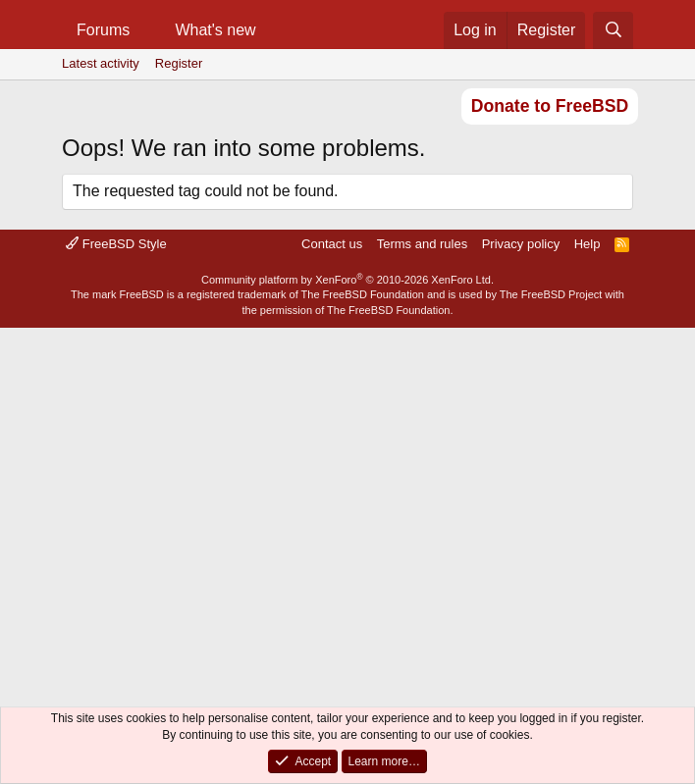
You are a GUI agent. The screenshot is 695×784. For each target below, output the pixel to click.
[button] (146, 30)
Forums (103, 30)
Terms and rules (422, 244)
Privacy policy (521, 244)
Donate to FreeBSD (550, 106)
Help (588, 244)
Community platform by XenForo (347, 280)
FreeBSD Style (116, 244)
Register (179, 63)
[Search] (613, 30)
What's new (215, 30)
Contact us (332, 244)
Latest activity (101, 63)
